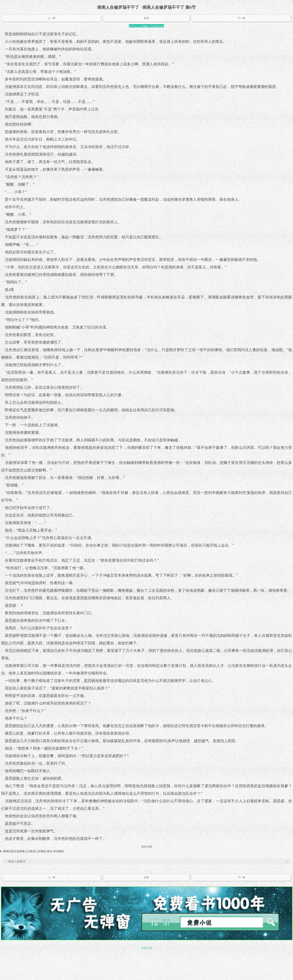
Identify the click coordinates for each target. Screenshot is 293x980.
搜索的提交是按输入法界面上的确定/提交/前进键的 (34, 851)
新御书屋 (147, 948)
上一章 (52, 18)
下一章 (241, 18)
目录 (146, 18)
